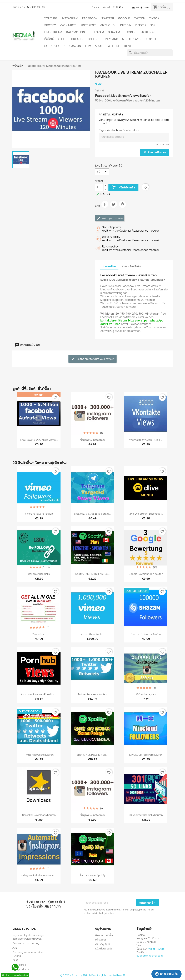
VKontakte (68, 25)
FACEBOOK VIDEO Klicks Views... (39, 440)
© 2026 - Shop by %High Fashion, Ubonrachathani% (93, 975)
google (124, 18)
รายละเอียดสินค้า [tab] (131, 266)
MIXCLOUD (107, 25)
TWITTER (108, 18)
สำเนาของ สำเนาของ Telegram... (92, 514)
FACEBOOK (90, 18)
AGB (15, 948)
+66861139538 (35, 7)
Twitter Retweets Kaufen (92, 694)
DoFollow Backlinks (39, 574)
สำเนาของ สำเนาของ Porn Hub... (39, 694)
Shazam (114, 32)
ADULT (99, 46)
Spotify (50, 25)
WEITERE (114, 46)
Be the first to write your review (92, 359)
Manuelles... (39, 634)
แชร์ (105, 207)
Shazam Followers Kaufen (146, 634)
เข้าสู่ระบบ (101, 940)
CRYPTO (150, 39)
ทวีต (114, 207)
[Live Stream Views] (102, 172)
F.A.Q (15, 960)
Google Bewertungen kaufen (146, 574)
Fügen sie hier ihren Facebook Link (119, 130)
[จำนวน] (99, 187)
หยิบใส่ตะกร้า (123, 187)
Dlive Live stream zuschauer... (146, 514)
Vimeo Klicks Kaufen (92, 634)
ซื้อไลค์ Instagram (146, 694)
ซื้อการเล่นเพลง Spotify (92, 875)
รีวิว (153, 25)
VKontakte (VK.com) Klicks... (146, 440)
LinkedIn (125, 25)
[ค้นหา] (150, 53)
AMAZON (75, 46)
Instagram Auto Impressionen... (39, 875)
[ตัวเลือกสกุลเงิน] (119, 7)
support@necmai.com (150, 956)
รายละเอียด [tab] (109, 266)
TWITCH (140, 18)
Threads (76, 39)
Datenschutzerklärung (26, 943)
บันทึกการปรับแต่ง (155, 152)
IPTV (88, 46)
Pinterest (88, 25)
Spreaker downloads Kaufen (39, 815)
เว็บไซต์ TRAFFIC (55, 39)
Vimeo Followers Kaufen (39, 514)
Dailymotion (76, 32)
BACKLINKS (147, 32)
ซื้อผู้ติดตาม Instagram (92, 440)
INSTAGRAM (70, 18)
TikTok (154, 18)
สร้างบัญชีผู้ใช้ (103, 944)
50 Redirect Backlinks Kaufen (146, 815)
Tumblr (130, 32)
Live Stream (53, 32)
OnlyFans (111, 39)
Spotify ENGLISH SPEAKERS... (92, 574)
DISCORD (93, 39)
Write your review (110, 218)
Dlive (128, 46)
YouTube (51, 18)
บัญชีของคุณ (103, 929)
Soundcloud (54, 46)
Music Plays (131, 39)
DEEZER (141, 25)
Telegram (96, 32)
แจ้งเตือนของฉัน (104, 949)
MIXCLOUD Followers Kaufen (146, 755)
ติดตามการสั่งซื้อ (104, 935)
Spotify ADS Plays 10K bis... (92, 755)
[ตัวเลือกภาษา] (96, 7)
